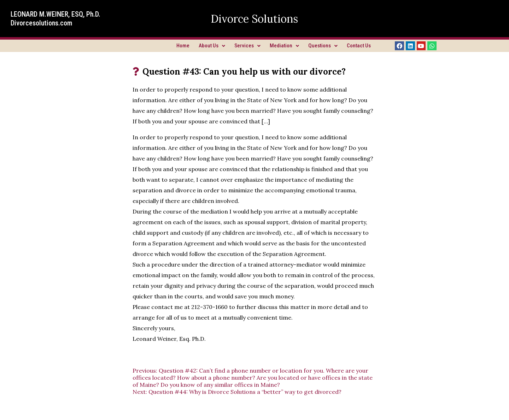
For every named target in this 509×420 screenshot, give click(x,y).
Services (247, 46)
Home (183, 46)
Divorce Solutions (254, 19)
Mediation (284, 46)
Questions (323, 46)
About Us (212, 46)
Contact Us (359, 46)
